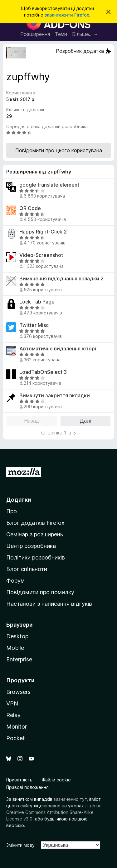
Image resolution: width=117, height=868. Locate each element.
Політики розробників (36, 557)
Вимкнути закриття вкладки (55, 396)
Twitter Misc (34, 325)
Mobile (15, 648)
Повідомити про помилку (40, 592)
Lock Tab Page (37, 302)
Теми (61, 34)
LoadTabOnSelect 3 (43, 372)
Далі (85, 421)
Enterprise (19, 659)
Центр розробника (31, 546)
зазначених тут (70, 799)
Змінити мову (20, 845)
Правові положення (27, 787)
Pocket (16, 738)
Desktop (17, 636)
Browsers (18, 692)
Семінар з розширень (35, 534)
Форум (15, 581)
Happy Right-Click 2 (43, 232)
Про (12, 511)
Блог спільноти (27, 569)
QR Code (30, 208)
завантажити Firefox (67, 15)
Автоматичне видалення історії (58, 349)
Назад (32, 421)
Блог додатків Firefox (35, 523)
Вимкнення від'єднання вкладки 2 (61, 279)
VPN (12, 703)
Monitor (17, 727)
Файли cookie (56, 780)
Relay (13, 715)
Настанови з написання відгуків (49, 604)
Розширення (35, 34)
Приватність (19, 780)
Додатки (19, 500)
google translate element (49, 185)
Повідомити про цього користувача (59, 150)
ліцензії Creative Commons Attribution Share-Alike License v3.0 (54, 812)
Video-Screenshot (41, 255)
